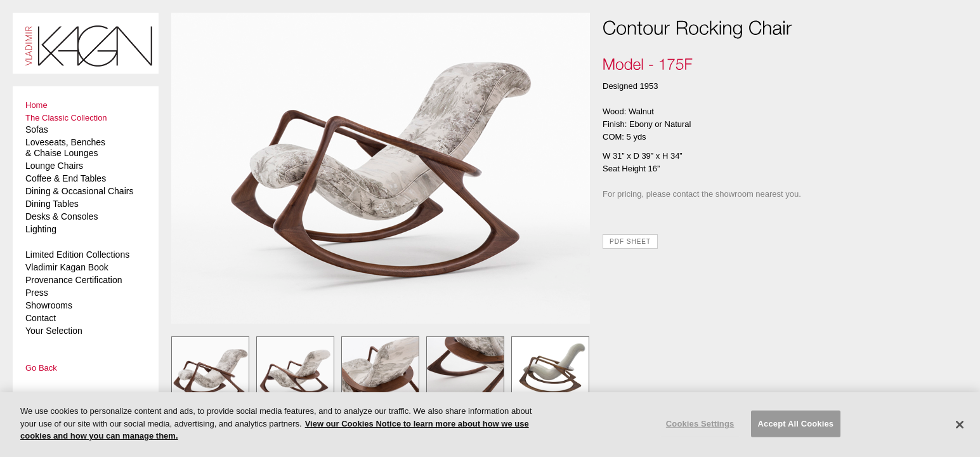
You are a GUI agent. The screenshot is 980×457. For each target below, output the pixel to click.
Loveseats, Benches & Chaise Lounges (65, 148)
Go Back (41, 368)
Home (36, 105)
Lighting (41, 229)
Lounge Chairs (54, 166)
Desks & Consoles (62, 216)
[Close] (960, 425)
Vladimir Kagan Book (67, 267)
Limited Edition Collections (77, 255)
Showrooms (49, 305)
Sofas (37, 129)
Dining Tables (52, 204)
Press (37, 293)
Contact (41, 318)
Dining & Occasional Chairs (79, 191)
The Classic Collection (66, 118)
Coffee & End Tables (66, 178)
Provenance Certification (74, 280)
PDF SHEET (630, 242)
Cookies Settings (700, 424)
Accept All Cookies (796, 424)
